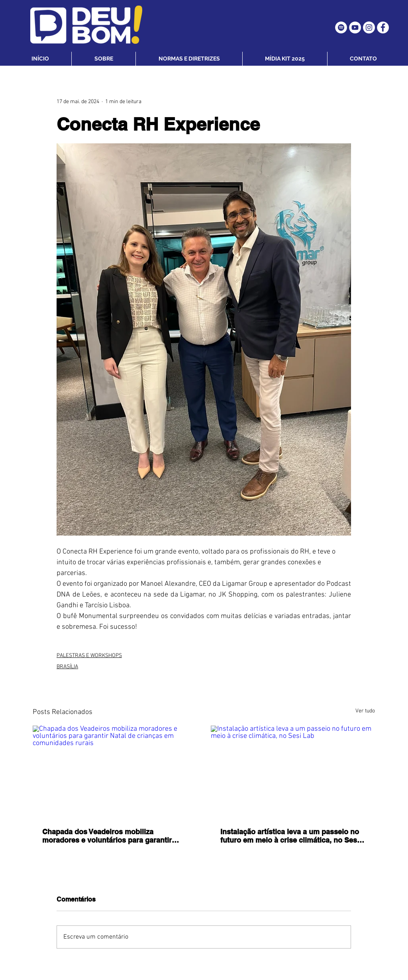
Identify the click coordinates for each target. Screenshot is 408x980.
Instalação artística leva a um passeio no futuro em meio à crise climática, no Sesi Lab (290, 836)
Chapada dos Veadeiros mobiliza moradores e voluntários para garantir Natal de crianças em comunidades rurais (113, 836)
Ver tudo (365, 711)
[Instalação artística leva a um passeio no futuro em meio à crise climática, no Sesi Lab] (293, 772)
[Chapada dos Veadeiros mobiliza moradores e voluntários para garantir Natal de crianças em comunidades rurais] (115, 772)
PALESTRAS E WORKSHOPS (89, 656)
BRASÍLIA (67, 667)
